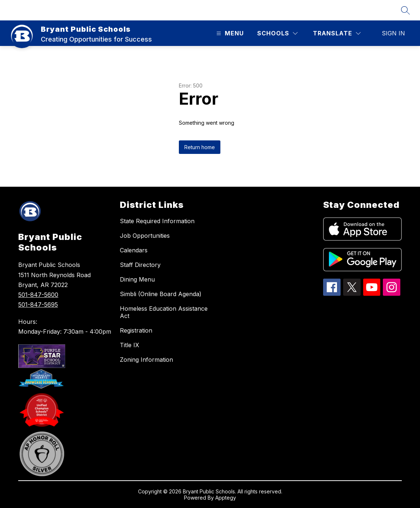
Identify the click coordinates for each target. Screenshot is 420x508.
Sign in (393, 33)
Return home (200, 147)
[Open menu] (229, 33)
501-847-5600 (38, 295)
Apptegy (226, 498)
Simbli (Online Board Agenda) (161, 294)
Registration (136, 330)
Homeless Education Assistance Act (164, 312)
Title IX (129, 345)
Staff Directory (140, 265)
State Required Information (157, 221)
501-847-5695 (38, 305)
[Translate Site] (337, 33)
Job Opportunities (145, 236)
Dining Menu (137, 279)
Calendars (134, 250)
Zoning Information (146, 360)
